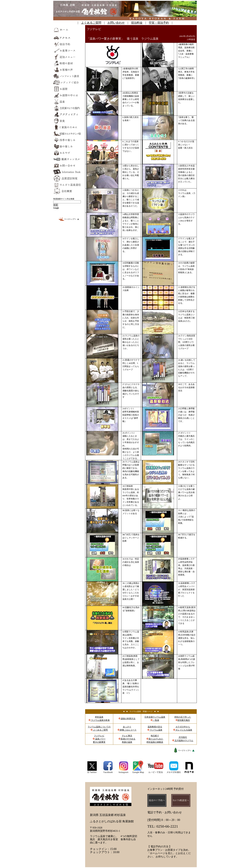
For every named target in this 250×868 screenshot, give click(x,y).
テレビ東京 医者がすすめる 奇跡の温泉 (127, 739)
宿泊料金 (137, 23)
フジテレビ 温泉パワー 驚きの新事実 (99, 739)
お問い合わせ (116, 23)
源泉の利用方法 (127, 719)
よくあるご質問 (91, 23)
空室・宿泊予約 (159, 23)
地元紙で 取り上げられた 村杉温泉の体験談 (155, 739)
